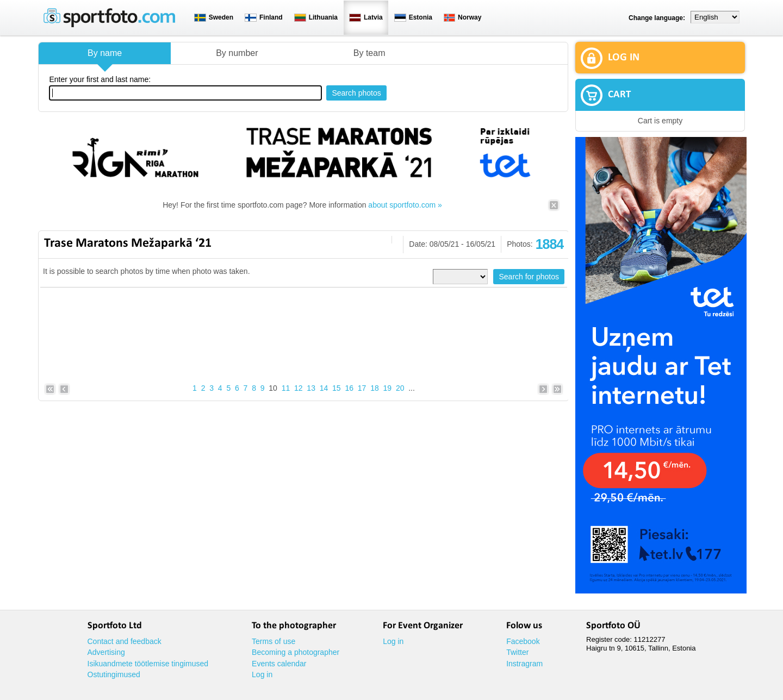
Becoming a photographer (296, 652)
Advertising (106, 652)
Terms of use (274, 641)
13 (311, 388)
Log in (262, 674)
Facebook (523, 641)
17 (362, 388)
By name (105, 53)
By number (237, 53)
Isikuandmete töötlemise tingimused (148, 664)
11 (286, 388)
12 (299, 388)
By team (369, 53)
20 (400, 388)
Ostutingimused (114, 674)
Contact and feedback (125, 641)
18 (375, 388)
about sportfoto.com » (405, 205)
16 (349, 388)
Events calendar (279, 664)
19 (388, 388)
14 (324, 388)
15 (337, 388)
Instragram (524, 664)
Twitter (517, 652)
